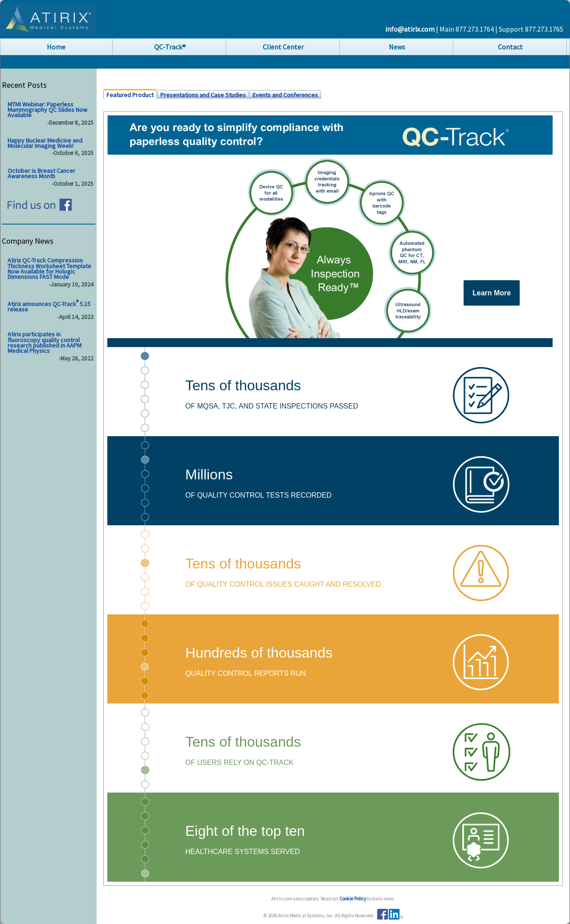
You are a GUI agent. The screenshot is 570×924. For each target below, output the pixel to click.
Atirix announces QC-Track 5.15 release (49, 306)
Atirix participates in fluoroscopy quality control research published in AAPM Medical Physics (45, 343)
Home (56, 47)
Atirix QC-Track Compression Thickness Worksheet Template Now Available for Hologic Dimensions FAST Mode (49, 269)
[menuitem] (57, 47)
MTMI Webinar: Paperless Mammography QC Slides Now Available (47, 110)
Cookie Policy (353, 899)
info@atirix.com (411, 29)
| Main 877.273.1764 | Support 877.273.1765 (500, 29)
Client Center (283, 47)
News (397, 47)
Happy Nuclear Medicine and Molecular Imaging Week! (45, 143)
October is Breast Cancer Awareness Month (41, 173)
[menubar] (285, 47)
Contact (510, 47)
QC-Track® (170, 47)
